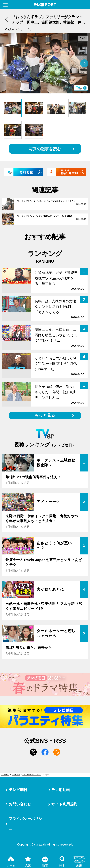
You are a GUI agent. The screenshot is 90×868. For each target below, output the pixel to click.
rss (57, 752)
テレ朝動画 (61, 790)
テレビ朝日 (18, 790)
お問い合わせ (20, 804)
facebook (45, 752)
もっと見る (45, 415)
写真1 (47, 775)
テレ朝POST (45, 5)
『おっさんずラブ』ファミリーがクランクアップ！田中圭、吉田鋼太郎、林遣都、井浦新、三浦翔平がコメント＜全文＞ (33, 775)
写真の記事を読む (45, 149)
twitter (33, 752)
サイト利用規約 (64, 804)
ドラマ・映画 (16, 775)
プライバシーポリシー (25, 824)
